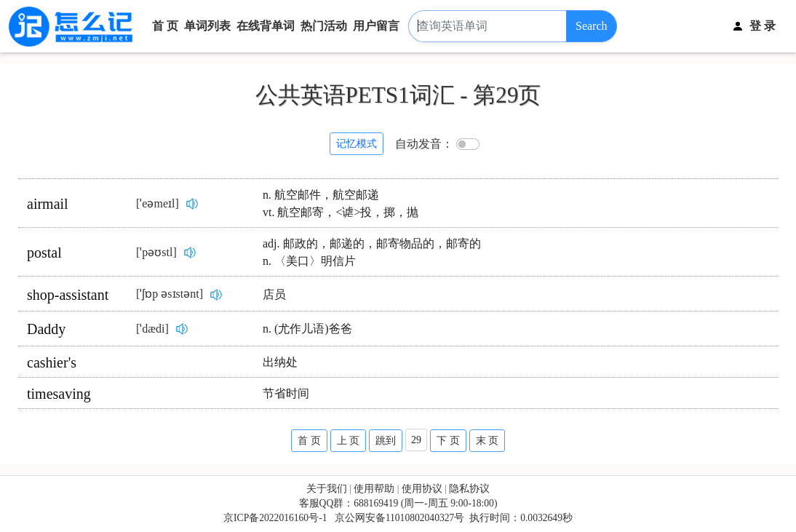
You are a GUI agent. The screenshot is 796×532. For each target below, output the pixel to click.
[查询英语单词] (487, 27)
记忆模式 (357, 144)
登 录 (763, 26)
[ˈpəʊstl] (156, 252)
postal (44, 253)
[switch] (468, 144)
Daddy (46, 329)
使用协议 (422, 489)
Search (592, 26)
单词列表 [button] (207, 26)
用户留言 (376, 26)
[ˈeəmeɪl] (158, 203)
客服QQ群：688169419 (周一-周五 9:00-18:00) (398, 503)
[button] (763, 27)
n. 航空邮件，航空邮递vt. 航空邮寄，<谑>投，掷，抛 (341, 203)
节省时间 (286, 393)
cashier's (52, 362)
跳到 (386, 441)
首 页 (165, 26)
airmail (48, 204)
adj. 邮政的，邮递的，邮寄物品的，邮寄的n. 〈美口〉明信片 (372, 252)
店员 (274, 294)
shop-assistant (68, 295)
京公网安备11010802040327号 (400, 518)
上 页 (349, 441)
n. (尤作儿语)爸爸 (307, 329)
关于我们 (327, 489)
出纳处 (280, 362)
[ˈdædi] (152, 329)
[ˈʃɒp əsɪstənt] (170, 294)
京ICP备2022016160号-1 (275, 518)
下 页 (448, 441)
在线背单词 (266, 26)
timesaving (59, 394)
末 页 (487, 441)
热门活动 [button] (324, 26)
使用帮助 (374, 489)
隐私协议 (469, 489)
